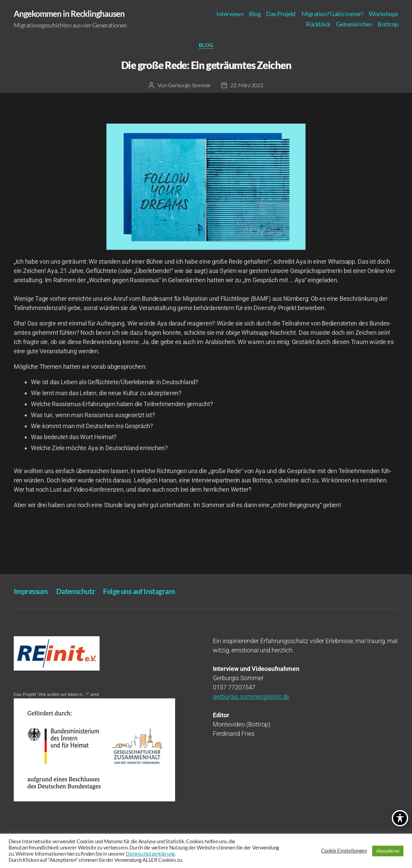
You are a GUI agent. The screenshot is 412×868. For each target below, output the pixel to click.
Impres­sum (31, 591)
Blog (255, 14)
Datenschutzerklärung (150, 854)
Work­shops (384, 14)
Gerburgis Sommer (189, 85)
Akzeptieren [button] (388, 851)
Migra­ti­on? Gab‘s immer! (333, 14)
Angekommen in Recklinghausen (69, 14)
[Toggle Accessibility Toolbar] (400, 818)
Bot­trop (388, 24)
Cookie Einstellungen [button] (344, 851)
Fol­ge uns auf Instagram (139, 591)
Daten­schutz (76, 591)
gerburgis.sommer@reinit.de (251, 696)
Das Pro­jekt (281, 14)
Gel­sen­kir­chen (354, 24)
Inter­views (230, 14)
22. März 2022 (247, 85)
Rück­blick (318, 24)
